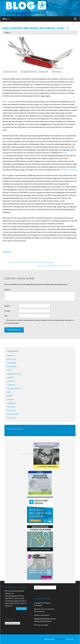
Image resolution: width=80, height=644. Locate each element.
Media (9, 392)
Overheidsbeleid (13, 414)
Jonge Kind (11, 385)
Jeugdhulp (11, 377)
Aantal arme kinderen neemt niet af (55, 266)
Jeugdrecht (11, 381)
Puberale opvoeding (41, 625)
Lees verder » (21, 609)
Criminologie (11, 363)
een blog (8, 102)
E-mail (8, 311)
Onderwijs (10, 399)
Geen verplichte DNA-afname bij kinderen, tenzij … (31, 262)
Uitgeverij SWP (49, 639)
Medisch (10, 396)
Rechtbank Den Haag (68, 170)
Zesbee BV (69, 639)
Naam (7, 306)
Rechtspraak (43, 72)
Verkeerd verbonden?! (42, 615)
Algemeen (10, 355)
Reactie (8, 290)
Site (6, 316)
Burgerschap (11, 359)
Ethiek (9, 370)
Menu (5, 19)
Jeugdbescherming (30, 72)
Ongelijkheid (11, 403)
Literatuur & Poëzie (14, 388)
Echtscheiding (12, 366)
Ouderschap (11, 410)
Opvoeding (11, 407)
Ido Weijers (58, 72)
